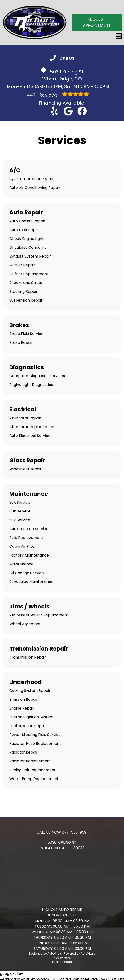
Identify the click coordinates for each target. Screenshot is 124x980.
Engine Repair (22, 708)
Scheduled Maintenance (31, 582)
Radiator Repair (23, 752)
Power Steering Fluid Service (35, 735)
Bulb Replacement (26, 538)
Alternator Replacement (32, 427)
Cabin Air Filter (23, 546)
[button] (54, 111)
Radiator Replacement (30, 761)
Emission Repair (23, 699)
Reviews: (58, 95)
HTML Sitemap (62, 962)
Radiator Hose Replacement (35, 743)
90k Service (20, 520)
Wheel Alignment (25, 624)
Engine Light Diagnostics (31, 385)
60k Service (20, 511)
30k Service (20, 502)
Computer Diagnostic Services (37, 376)
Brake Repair (21, 342)
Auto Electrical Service (30, 436)
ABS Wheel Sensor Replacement (39, 615)
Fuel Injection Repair (28, 726)
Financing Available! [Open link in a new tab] (62, 103)
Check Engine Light (27, 239)
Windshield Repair (25, 469)
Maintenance (21, 564)
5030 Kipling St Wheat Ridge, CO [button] (62, 75)
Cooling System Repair (30, 691)
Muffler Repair (22, 265)
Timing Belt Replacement (32, 770)
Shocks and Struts (26, 283)
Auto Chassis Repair (27, 221)
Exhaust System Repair (30, 256)
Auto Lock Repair (25, 230)
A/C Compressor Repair (31, 179)
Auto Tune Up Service (29, 529)
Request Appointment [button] (97, 22)
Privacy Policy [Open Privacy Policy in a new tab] (62, 958)
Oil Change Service (27, 573)
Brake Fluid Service (26, 334)
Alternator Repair (25, 418)
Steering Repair (23, 291)
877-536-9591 (75, 832)
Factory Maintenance (29, 555)
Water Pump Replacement (34, 779)
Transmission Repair (28, 657)
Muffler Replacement (29, 274)
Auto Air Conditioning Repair (35, 188)
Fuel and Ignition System (31, 717)
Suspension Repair (26, 300)
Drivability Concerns (28, 247)
